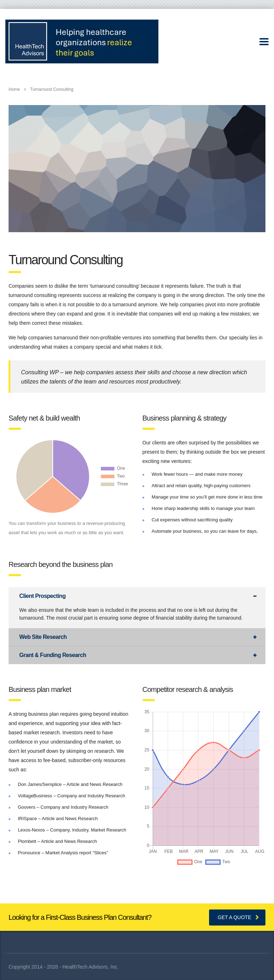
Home (14, 89)
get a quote (238, 917)
